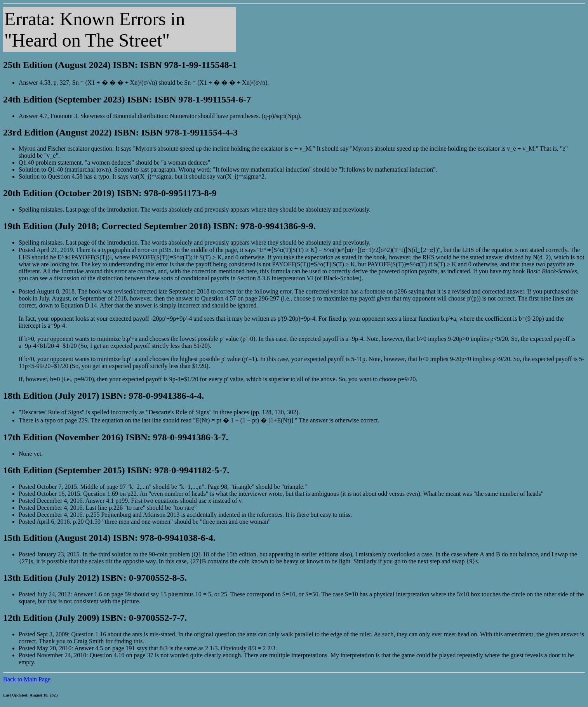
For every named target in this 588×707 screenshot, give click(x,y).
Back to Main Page (27, 679)
